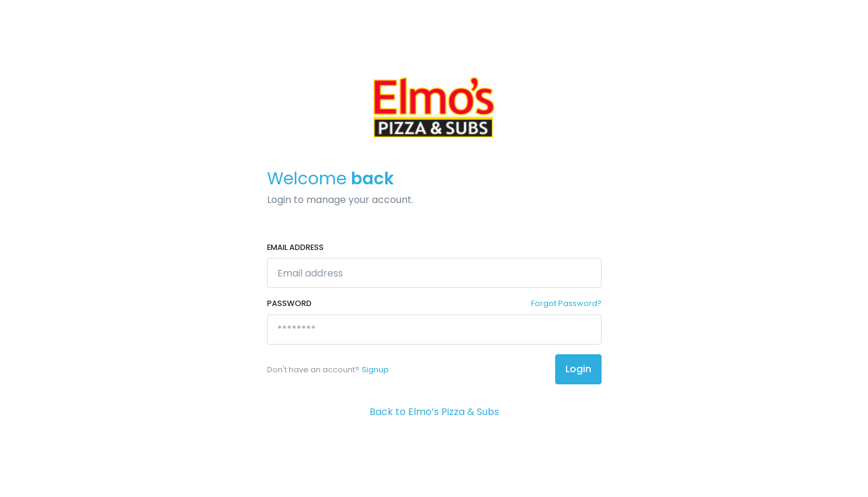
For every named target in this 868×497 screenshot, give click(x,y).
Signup (375, 370)
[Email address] (434, 273)
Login (578, 369)
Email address (295, 247)
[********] (434, 330)
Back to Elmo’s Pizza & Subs (434, 412)
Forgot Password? (566, 303)
